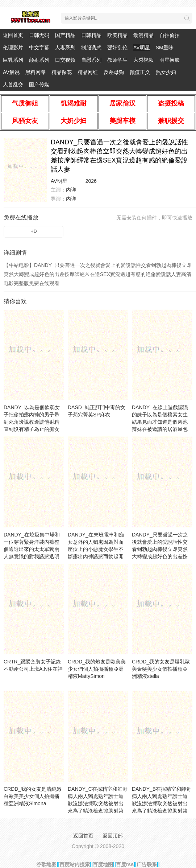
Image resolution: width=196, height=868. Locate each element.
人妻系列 (65, 48)
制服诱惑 (91, 48)
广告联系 (147, 864)
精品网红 (88, 72)
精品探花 (62, 72)
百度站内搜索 (75, 864)
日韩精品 (91, 35)
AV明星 (142, 48)
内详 (71, 190)
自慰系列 (91, 60)
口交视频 (65, 60)
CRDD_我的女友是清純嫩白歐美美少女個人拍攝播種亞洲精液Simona (33, 796)
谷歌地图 (46, 864)
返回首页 (13, 35)
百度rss (125, 864)
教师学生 (117, 60)
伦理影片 (13, 48)
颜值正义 (140, 72)
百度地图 (103, 864)
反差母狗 (114, 72)
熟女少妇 (166, 72)
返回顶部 (113, 836)
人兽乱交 (13, 85)
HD (34, 231)
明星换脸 (170, 60)
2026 (91, 181)
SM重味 (165, 48)
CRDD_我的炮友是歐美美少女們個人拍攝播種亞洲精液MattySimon (97, 669)
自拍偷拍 (170, 35)
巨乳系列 (13, 60)
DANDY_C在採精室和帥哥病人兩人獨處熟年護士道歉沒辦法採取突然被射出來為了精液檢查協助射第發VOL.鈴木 (98, 803)
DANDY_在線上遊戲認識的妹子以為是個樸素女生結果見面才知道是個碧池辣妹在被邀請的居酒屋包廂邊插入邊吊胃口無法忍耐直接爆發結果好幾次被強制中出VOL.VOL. (160, 429)
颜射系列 (39, 60)
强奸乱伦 (117, 48)
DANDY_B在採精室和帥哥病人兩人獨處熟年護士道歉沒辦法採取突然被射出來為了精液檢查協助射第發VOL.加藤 (162, 803)
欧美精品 (117, 35)
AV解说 (11, 72)
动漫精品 (143, 35)
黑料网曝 (36, 72)
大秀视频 (143, 60)
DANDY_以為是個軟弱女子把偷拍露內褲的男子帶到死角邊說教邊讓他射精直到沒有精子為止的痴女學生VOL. (32, 422)
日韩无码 (39, 35)
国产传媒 (39, 85)
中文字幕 (39, 48)
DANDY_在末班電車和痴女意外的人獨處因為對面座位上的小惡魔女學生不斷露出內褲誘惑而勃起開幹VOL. (96, 549)
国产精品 (65, 35)
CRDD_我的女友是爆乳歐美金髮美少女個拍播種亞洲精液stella (161, 669)
